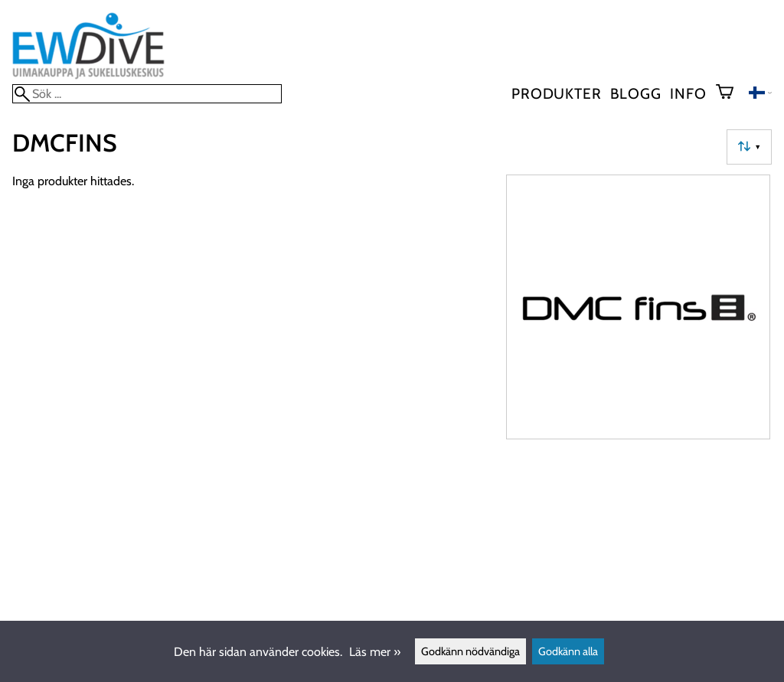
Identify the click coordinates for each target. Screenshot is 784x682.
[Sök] (147, 94)
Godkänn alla (568, 651)
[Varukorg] (731, 93)
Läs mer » (375, 652)
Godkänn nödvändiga (470, 651)
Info (688, 93)
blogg (635, 93)
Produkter (556, 93)
